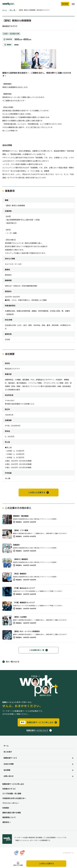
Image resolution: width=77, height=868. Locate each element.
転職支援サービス (10, 758)
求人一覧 (12, 10)
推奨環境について (9, 817)
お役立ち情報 (9, 764)
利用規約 (6, 808)
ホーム (5, 10)
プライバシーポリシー (11, 803)
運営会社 (7, 822)
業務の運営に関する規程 (12, 813)
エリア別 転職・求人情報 (12, 794)
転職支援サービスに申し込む (13, 784)
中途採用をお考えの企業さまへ (14, 798)
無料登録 (65, 4)
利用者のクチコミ (9, 789)
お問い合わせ (9, 776)
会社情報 (7, 770)
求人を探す (8, 752)
